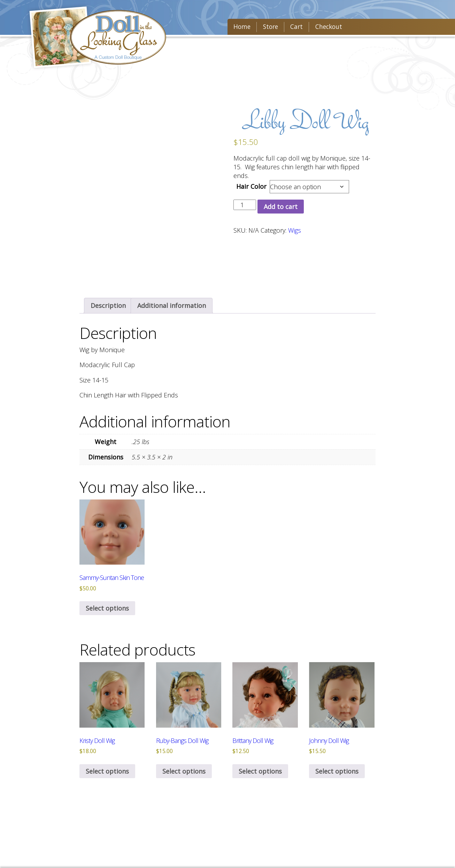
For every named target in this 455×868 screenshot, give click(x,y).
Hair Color (251, 186)
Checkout (321, 28)
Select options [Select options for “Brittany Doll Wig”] (260, 771)
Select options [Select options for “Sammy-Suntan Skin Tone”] (107, 609)
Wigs (295, 230)
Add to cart (281, 207)
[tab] (108, 306)
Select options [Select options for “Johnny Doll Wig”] (337, 771)
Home (241, 28)
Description (108, 305)
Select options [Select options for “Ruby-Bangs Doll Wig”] (184, 771)
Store (268, 28)
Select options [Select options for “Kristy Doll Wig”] (107, 771)
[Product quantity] (245, 205)
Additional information (172, 305)
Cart (292, 28)
